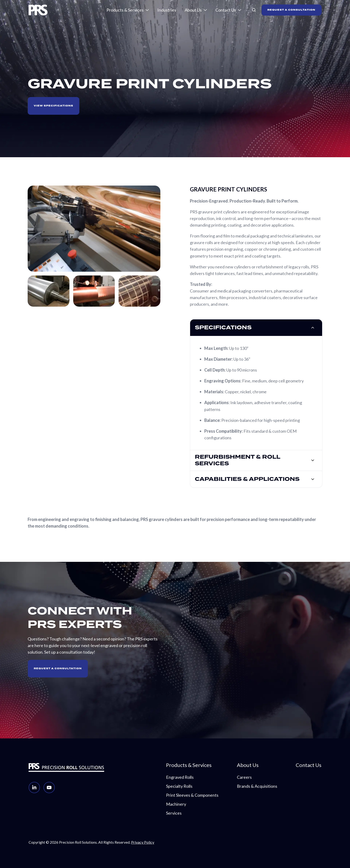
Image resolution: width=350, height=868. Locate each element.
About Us (193, 10)
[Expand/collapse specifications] (313, 328)
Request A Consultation (58, 669)
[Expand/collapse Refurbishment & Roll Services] (313, 460)
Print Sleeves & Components (192, 795)
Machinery (176, 804)
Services (174, 813)
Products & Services (125, 10)
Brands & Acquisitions (257, 786)
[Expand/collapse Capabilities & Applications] (313, 479)
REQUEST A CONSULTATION (291, 10)
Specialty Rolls (179, 786)
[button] (254, 10)
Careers (244, 777)
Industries (167, 10)
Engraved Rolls (180, 777)
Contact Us (226, 10)
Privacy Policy (143, 842)
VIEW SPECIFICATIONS (53, 106)
